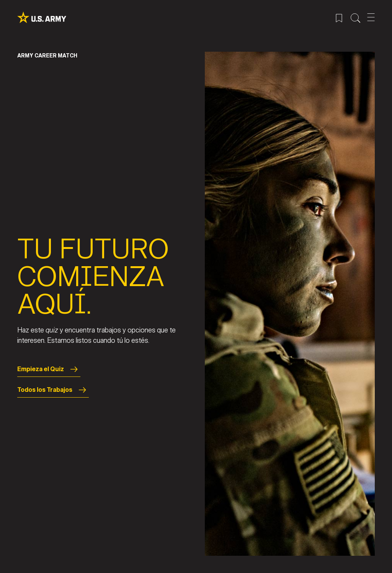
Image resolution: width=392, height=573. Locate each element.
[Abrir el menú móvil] (371, 17)
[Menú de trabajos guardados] (339, 17)
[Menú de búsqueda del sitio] (355, 17)
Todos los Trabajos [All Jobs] (53, 390)
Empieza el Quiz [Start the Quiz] (49, 369)
